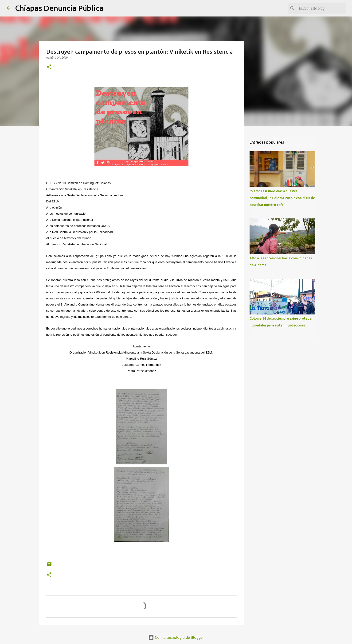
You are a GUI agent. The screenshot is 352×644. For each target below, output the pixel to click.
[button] (49, 67)
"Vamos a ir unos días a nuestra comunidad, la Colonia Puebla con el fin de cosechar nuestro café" (282, 198)
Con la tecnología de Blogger (176, 637)
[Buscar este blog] (322, 8)
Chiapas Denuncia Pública (59, 8)
